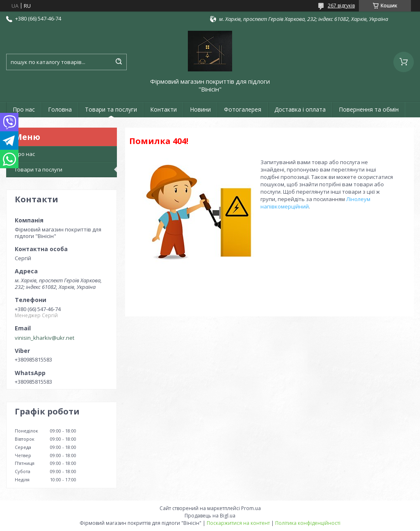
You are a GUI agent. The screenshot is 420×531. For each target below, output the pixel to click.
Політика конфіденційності (308, 523)
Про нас (24, 109)
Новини (200, 109)
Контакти (163, 109)
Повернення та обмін (369, 109)
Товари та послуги (111, 109)
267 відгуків (341, 6)
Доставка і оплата (300, 109)
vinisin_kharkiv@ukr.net (45, 338)
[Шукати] (119, 62)
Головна (60, 109)
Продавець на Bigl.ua (210, 516)
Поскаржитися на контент (238, 523)
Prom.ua (251, 508)
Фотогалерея (243, 109)
